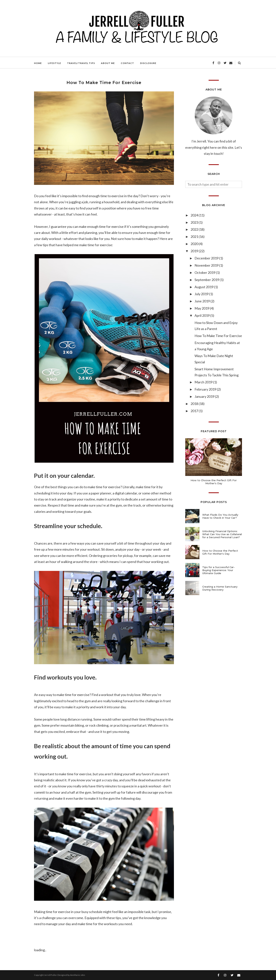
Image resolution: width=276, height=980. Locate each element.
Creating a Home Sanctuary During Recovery (220, 588)
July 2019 (202, 294)
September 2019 (207, 280)
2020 (195, 244)
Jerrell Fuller (50, 975)
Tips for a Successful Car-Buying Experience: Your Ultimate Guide (219, 570)
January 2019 (205, 396)
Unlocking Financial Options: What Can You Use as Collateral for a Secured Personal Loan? (222, 534)
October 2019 (205, 272)
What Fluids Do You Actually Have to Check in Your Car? (220, 516)
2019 (195, 251)
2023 (195, 222)
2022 (195, 229)
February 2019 (206, 389)
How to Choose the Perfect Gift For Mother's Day (214, 482)
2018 (195, 404)
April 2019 (202, 315)
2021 (195, 237)
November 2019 (207, 265)
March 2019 (204, 382)
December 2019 (207, 258)
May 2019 (202, 308)
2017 (195, 411)
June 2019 (202, 301)
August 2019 (204, 287)
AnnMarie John (78, 975)
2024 (195, 215)
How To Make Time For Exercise (218, 336)
